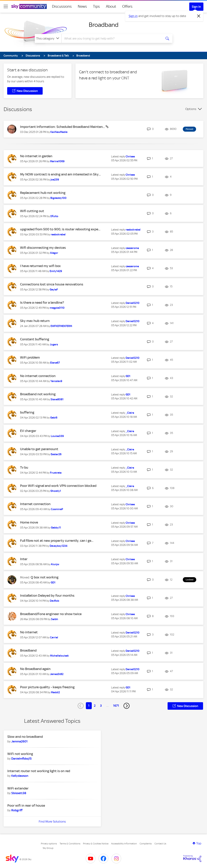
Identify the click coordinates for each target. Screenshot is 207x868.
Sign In (196, 7)
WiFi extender (18, 788)
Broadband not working (38, 394)
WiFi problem (30, 357)
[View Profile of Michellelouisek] (59, 656)
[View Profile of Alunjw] (55, 564)
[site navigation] (6, 6)
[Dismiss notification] (199, 16)
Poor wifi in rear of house (26, 805)
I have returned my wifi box (40, 266)
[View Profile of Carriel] (54, 637)
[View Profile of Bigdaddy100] (58, 198)
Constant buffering (35, 339)
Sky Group (48, 848)
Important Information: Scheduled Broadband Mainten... (63, 127)
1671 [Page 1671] (116, 706)
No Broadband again (35, 669)
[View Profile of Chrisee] (130, 157)
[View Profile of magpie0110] (57, 308)
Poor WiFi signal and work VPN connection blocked (58, 486)
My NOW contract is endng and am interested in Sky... (60, 174)
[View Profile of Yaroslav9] (56, 381)
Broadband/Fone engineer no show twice (51, 614)
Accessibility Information (124, 844)
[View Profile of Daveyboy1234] (59, 546)
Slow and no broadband (25, 737)
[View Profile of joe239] (55, 180)
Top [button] (199, 843)
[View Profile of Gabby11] (56, 528)
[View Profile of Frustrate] (56, 473)
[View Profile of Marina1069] (57, 161)
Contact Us (160, 844)
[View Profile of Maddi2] (55, 692)
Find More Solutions (52, 821)
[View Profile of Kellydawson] (20, 776)
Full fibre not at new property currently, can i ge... (57, 541)
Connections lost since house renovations (52, 284)
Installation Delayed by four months (47, 596)
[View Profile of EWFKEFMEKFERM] (61, 326)
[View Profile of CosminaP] (57, 509)
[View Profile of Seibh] (55, 619)
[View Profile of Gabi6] (54, 418)
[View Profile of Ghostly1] (56, 491)
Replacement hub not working (43, 193)
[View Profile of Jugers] (54, 344)
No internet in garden (36, 156)
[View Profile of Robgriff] (17, 810)
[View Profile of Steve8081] (57, 399)
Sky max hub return (35, 321)
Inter (24, 559)
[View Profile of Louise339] (57, 436)
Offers (127, 6)
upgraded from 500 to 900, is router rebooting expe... (60, 229)
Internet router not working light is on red (39, 771)
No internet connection (38, 376)
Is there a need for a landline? (42, 303)
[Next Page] (127, 706)
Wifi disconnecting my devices (43, 248)
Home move (29, 522)
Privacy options (49, 844)
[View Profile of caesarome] (132, 248)
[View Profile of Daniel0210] (133, 303)
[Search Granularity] (48, 38)
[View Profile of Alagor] (54, 253)
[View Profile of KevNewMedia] (59, 132)
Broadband (104, 25)
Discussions (62, 6)
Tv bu (24, 467)
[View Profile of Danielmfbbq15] (21, 759)
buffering (27, 412)
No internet (29, 632)
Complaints (146, 844)
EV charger (28, 431)
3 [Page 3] (101, 706)
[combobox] (111, 38)
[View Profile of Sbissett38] (19, 793)
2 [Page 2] (95, 706)
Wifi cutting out (32, 211)
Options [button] (191, 109)
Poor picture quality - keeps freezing (47, 687)
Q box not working (45, 577)
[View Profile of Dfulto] (54, 216)
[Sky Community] (29, 6)
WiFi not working (20, 754)
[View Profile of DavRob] (54, 601)
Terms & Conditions (70, 844)
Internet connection (35, 504)
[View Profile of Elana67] (55, 363)
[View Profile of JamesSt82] (57, 674)
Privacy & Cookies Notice (96, 844)
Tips (96, 6)
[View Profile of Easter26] (56, 454)
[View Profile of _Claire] (130, 413)
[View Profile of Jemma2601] (19, 741)
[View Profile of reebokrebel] (58, 234)
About (111, 6)
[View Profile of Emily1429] (56, 271)
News (82, 6)
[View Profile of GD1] (128, 376)
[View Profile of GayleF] (54, 290)
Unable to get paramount (39, 449)
